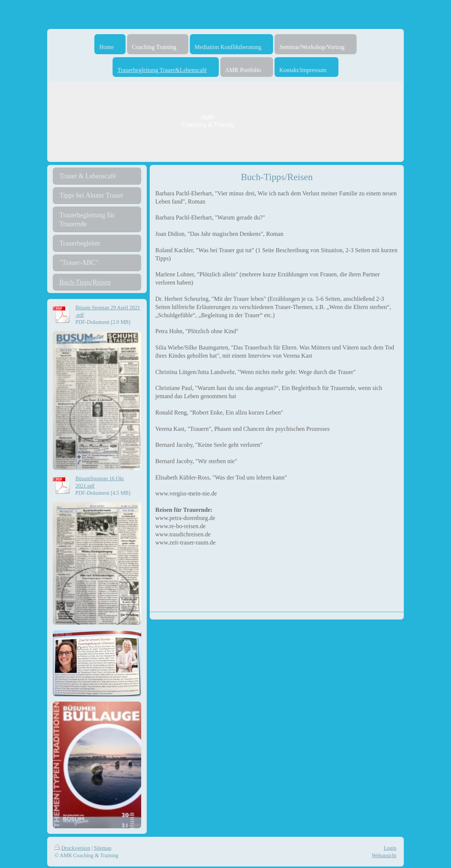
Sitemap (103, 848)
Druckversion (72, 848)
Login (390, 848)
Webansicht (384, 855)
